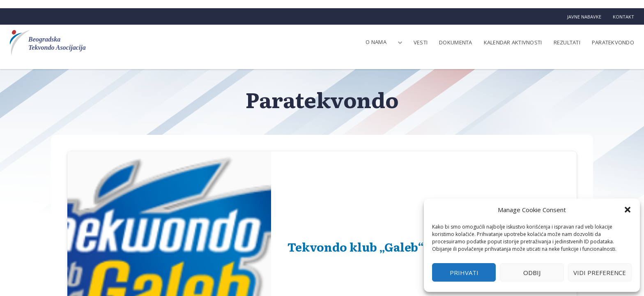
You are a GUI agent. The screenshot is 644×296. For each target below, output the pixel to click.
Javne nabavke (584, 17)
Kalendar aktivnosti (513, 42)
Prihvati (464, 273)
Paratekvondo (613, 42)
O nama (376, 42)
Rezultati (567, 42)
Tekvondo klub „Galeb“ (356, 247)
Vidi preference (600, 273)
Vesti (421, 42)
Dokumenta (455, 42)
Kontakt (623, 17)
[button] (628, 210)
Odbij (532, 273)
